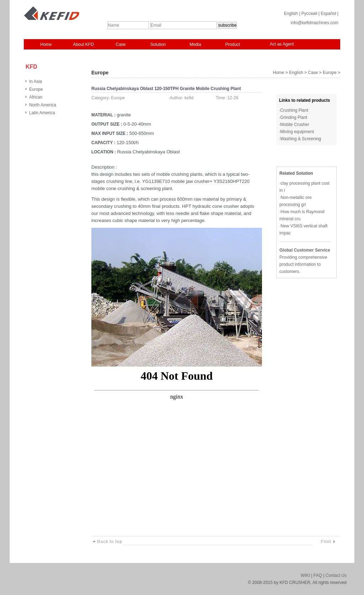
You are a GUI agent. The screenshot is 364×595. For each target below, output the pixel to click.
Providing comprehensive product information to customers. (303, 264)
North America (43, 105)
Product (233, 44)
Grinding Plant (294, 117)
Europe (36, 89)
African (36, 97)
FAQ (318, 575)
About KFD (83, 44)
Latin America (42, 113)
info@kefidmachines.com (315, 23)
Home (46, 44)
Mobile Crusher (295, 125)
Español (328, 14)
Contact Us (336, 575)
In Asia (36, 81)
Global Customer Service (305, 250)
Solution (158, 44)
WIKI (305, 575)
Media (195, 44)
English (291, 14)
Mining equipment (297, 132)
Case (121, 44)
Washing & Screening (301, 139)
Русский (309, 14)
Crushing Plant (294, 110)
